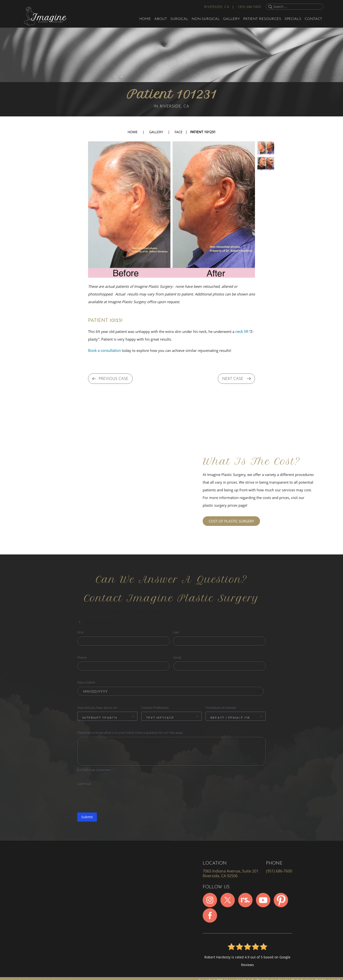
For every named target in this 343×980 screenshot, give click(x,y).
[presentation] (114, 798)
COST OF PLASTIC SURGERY (231, 521)
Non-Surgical (206, 19)
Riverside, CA (217, 7)
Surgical (179, 19)
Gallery (231, 19)
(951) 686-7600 (249, 7)
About (161, 19)
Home (145, 19)
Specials (293, 19)
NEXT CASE (237, 379)
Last (176, 632)
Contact (313, 19)
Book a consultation (104, 350)
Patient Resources (262, 19)
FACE (179, 132)
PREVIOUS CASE (110, 379)
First (80, 632)
